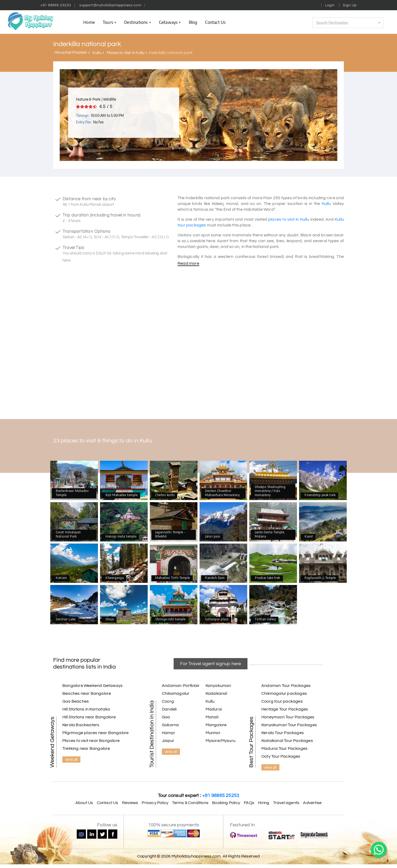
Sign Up (350, 5)
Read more (188, 263)
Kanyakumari (218, 686)
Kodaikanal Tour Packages (287, 741)
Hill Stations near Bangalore (89, 717)
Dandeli (169, 709)
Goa (166, 717)
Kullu (97, 53)
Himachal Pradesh (71, 53)
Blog (193, 22)
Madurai (214, 709)
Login (330, 5)
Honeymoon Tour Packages (288, 717)
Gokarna (170, 725)
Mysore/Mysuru (221, 741)
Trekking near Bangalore (86, 748)
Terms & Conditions (190, 803)
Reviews (130, 803)
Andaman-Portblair (181, 686)
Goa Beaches (76, 701)
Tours (109, 22)
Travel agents (286, 803)
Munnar (213, 733)
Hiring (264, 803)
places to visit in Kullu (289, 219)
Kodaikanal (216, 693)
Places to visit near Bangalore (91, 741)
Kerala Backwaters (81, 725)
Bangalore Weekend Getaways (92, 686)
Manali (212, 717)
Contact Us (108, 803)
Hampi (168, 733)
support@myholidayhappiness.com (110, 5)
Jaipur (168, 741)
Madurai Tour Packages (284, 748)
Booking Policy (226, 803)
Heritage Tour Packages (285, 709)
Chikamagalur (176, 693)
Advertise (312, 803)
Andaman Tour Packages (286, 686)
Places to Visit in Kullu (126, 53)
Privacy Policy (155, 803)
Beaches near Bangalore (87, 693)
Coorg (168, 701)
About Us (84, 803)
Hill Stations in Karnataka (86, 709)
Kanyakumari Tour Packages (289, 725)
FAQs (249, 803)
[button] (348, 23)
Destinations (138, 22)
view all (71, 759)
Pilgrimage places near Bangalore (95, 733)
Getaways (170, 22)
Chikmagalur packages (284, 693)
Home (89, 22)
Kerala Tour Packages (283, 733)
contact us (215, 22)
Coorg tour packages (282, 701)
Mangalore (216, 725)
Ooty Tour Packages (281, 756)
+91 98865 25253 (56, 5)
